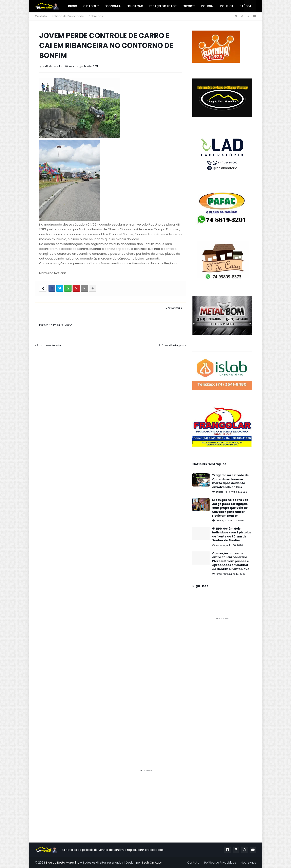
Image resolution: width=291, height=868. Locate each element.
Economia (113, 6)
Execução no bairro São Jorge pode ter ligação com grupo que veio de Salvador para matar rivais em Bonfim (230, 508)
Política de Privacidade (68, 16)
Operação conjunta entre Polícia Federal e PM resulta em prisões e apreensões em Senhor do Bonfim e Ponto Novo (231, 561)
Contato (41, 16)
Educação (135, 6)
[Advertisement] (222, 684)
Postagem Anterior (49, 345)
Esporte (189, 6)
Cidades (90, 6)
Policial (208, 6)
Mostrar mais (174, 308)
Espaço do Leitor (163, 6)
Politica (227, 6)
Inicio (73, 6)
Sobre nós (96, 16)
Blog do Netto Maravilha (63, 863)
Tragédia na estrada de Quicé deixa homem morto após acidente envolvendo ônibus (230, 481)
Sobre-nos (249, 863)
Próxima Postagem (172, 345)
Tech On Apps (152, 863)
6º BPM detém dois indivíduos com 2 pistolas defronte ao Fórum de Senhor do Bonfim (232, 535)
